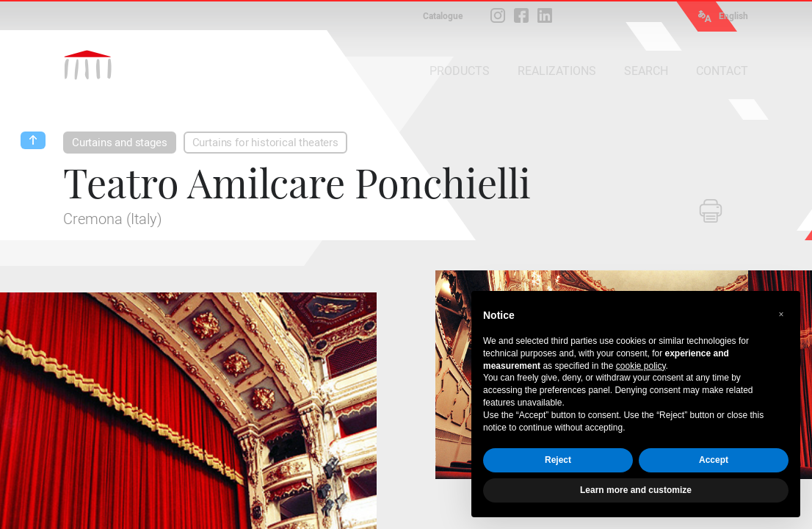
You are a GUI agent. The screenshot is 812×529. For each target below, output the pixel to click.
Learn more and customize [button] (636, 490)
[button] (781, 314)
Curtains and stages (120, 143)
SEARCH (646, 71)
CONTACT (722, 71)
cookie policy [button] (641, 366)
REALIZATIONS (557, 71)
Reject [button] (558, 460)
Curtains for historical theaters (265, 143)
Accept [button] (714, 460)
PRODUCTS (460, 71)
